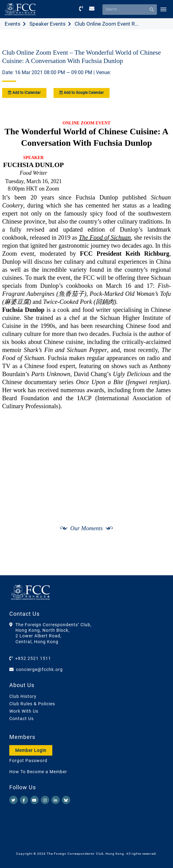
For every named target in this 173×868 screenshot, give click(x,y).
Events (13, 24)
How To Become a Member (38, 772)
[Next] (159, 560)
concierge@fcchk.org (39, 669)
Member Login (31, 750)
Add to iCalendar (24, 93)
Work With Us (24, 711)
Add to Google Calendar (82, 93)
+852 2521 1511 (33, 658)
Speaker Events (48, 24)
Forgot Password (28, 761)
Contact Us (22, 719)
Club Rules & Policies (32, 704)
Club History (23, 696)
